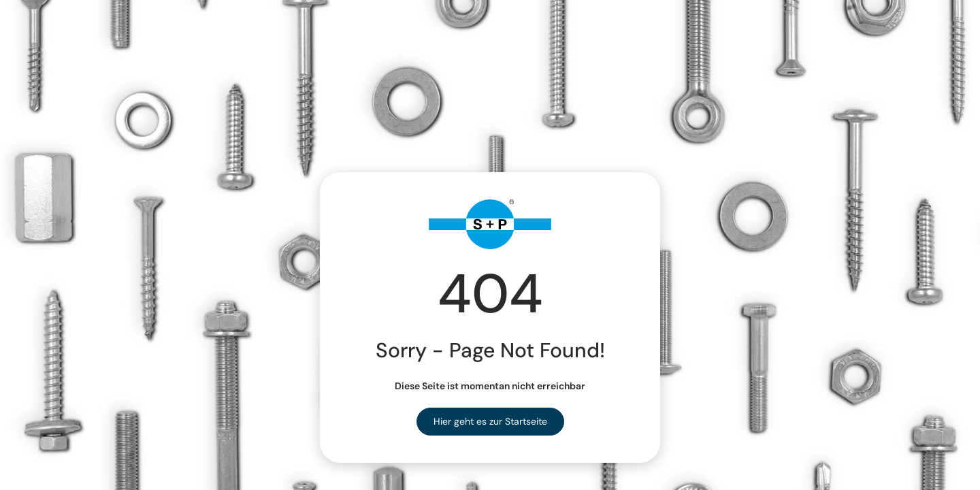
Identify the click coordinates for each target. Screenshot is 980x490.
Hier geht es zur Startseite (490, 421)
